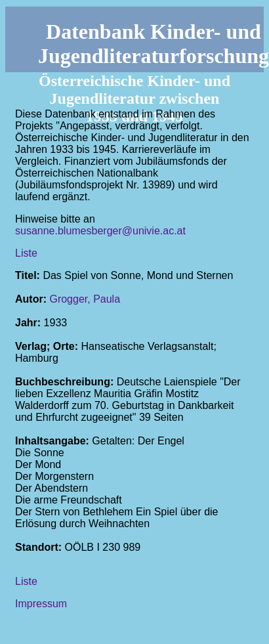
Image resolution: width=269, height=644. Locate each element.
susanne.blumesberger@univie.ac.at (100, 231)
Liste (26, 253)
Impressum (41, 604)
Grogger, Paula (85, 299)
